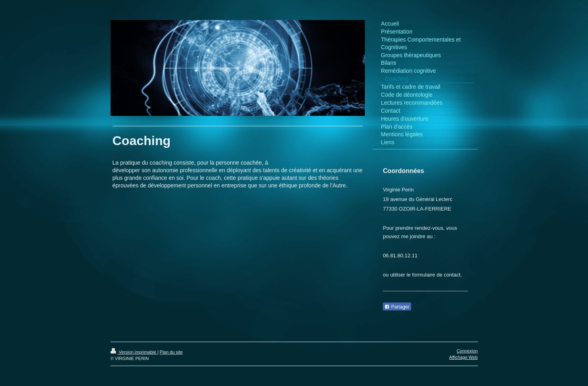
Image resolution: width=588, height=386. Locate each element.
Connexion (467, 351)
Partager (397, 307)
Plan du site (171, 352)
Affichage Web (463, 357)
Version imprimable (134, 352)
